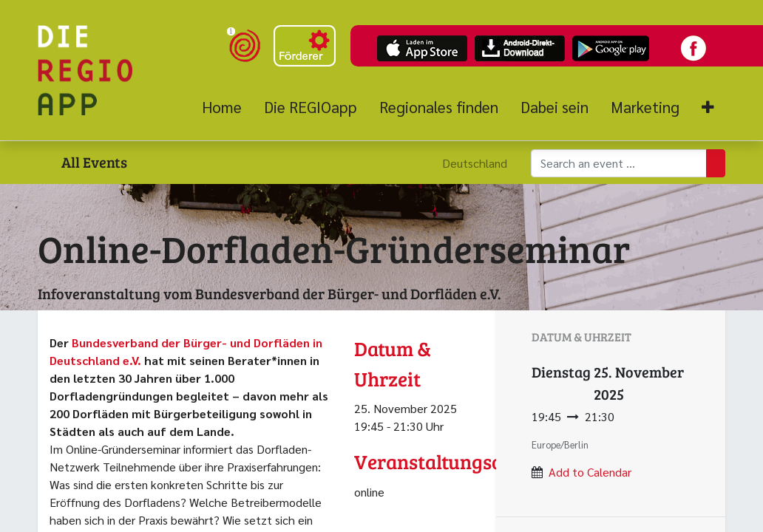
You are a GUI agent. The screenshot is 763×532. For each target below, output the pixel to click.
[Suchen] (716, 163)
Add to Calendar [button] (590, 472)
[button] (708, 108)
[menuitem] (227, 107)
